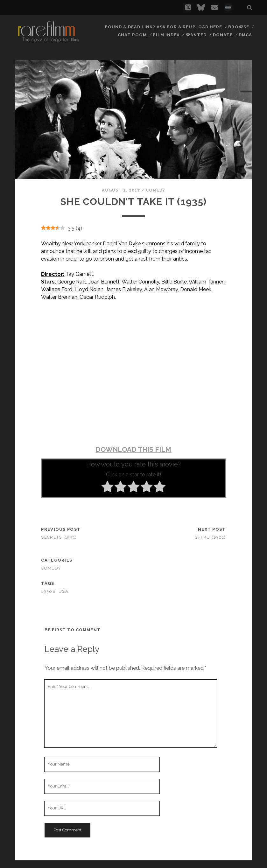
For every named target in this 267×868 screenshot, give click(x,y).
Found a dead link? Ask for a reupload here (164, 27)
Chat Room (132, 35)
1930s (48, 591)
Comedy (155, 190)
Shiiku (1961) (210, 537)
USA (63, 591)
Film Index (166, 35)
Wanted (196, 35)
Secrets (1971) (59, 537)
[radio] (107, 488)
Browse (239, 27)
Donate (223, 35)
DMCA (245, 35)
